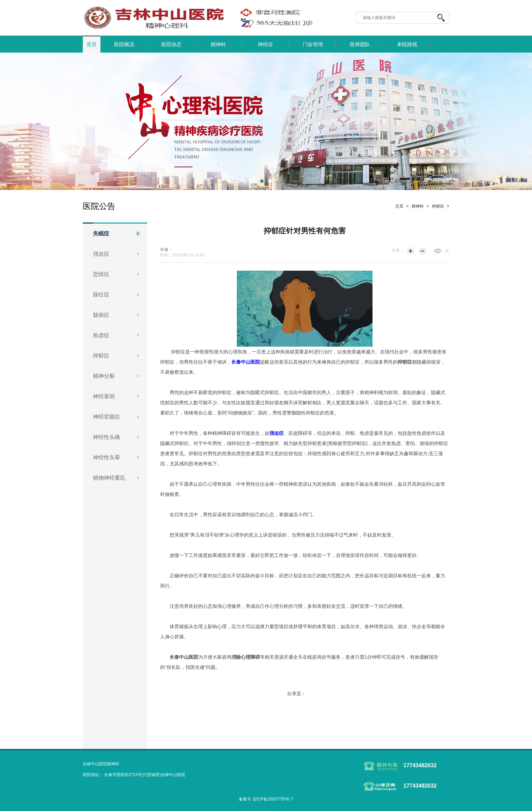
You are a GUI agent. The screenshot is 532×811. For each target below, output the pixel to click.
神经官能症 (107, 417)
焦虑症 (101, 335)
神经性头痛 (107, 437)
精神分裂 (104, 376)
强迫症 (101, 254)
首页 (92, 44)
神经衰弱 (104, 396)
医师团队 (360, 44)
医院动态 (171, 44)
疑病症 (101, 315)
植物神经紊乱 (109, 478)
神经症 (265, 44)
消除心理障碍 (246, 657)
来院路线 (407, 44)
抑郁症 (101, 356)
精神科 (218, 44)
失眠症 (101, 234)
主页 (399, 206)
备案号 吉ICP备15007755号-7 (266, 799)
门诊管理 (313, 44)
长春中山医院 (184, 657)
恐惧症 (101, 274)
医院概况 (124, 44)
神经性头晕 (107, 457)
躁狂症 (101, 295)
